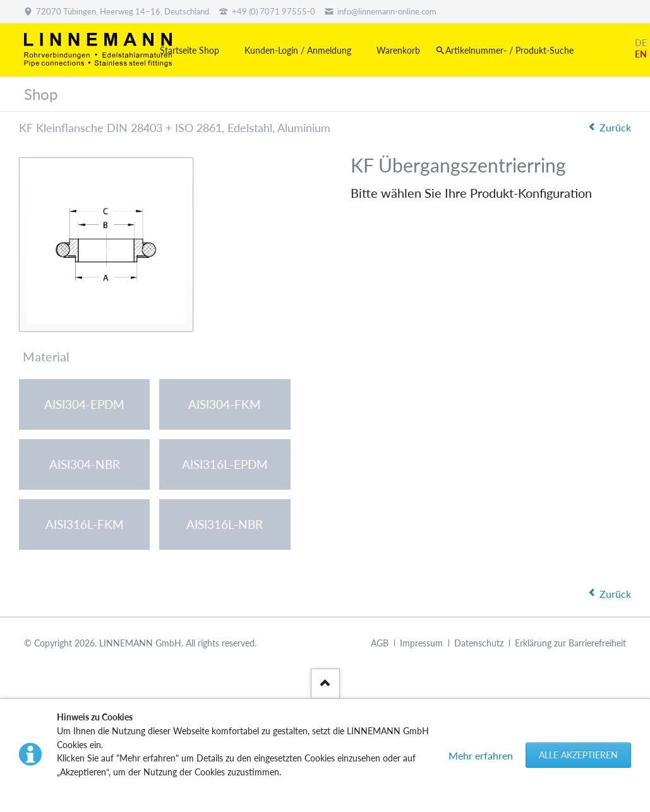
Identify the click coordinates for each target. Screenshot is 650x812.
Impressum (421, 644)
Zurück (615, 127)
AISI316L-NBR (225, 524)
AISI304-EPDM (84, 404)
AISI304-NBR (85, 464)
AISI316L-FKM (85, 524)
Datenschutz (479, 644)
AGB (380, 644)
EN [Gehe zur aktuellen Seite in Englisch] (641, 54)
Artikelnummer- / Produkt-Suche (509, 50)
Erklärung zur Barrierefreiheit (570, 644)
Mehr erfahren (481, 755)
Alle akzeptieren (578, 755)
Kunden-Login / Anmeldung (298, 50)
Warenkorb (398, 50)
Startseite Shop (190, 50)
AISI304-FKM (225, 404)
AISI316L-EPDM (225, 464)
